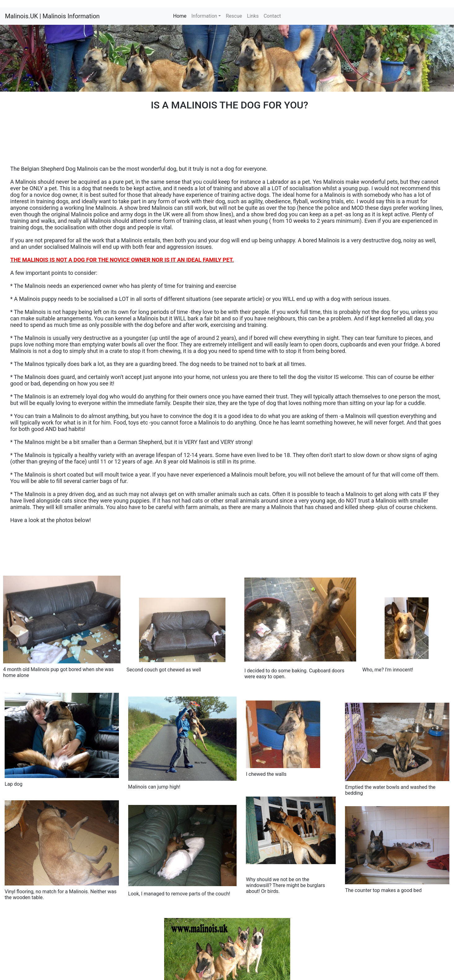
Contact (272, 16)
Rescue (234, 16)
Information (204, 16)
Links (253, 16)
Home (181, 16)
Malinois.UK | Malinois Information (52, 16)
